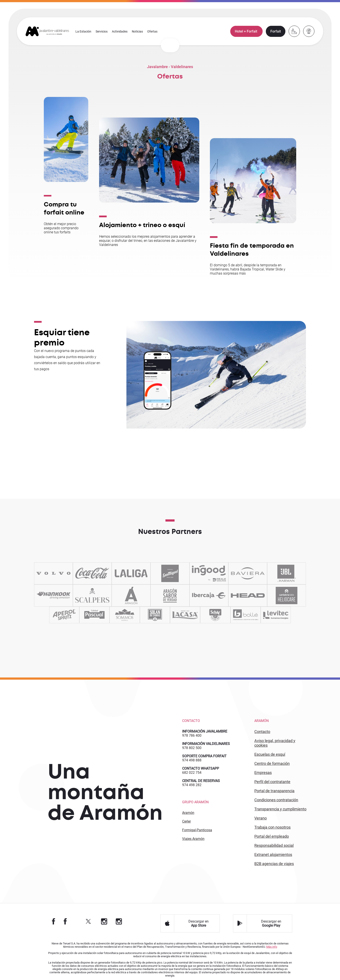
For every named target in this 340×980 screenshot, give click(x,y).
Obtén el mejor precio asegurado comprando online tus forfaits (61, 228)
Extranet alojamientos (273, 855)
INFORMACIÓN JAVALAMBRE (205, 731)
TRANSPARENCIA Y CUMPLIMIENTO (280, 809)
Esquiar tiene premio (62, 338)
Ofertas (153, 32)
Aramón (188, 813)
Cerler (186, 821)
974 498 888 (192, 760)
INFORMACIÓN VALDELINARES (206, 744)
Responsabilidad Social (274, 845)
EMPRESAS (263, 773)
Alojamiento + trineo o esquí (142, 225)
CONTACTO (262, 732)
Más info (272, 946)
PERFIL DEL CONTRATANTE (272, 782)
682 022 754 (192, 773)
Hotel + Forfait (246, 32)
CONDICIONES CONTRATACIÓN (276, 800)
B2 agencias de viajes (274, 864)
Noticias (138, 32)
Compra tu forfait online (64, 208)
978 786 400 (192, 735)
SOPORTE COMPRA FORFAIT (204, 756)
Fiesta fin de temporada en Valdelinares (252, 250)
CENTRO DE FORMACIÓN (272, 763)
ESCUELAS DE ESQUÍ (270, 754)
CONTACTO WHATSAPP (201, 768)
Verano (261, 818)
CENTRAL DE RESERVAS (201, 781)
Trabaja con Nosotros (272, 827)
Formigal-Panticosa (197, 830)
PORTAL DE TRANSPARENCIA (274, 791)
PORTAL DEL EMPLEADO (272, 836)
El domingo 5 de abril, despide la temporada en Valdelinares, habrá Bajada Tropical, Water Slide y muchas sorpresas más (248, 270)
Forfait (275, 32)
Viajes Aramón (193, 839)
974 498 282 (192, 785)
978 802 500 (192, 748)
